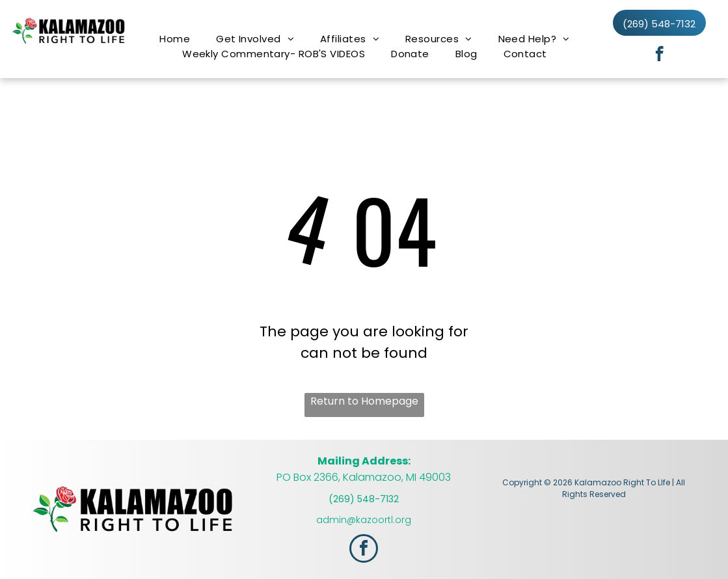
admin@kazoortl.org (364, 520)
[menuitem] (175, 39)
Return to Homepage (364, 401)
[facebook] (659, 55)
